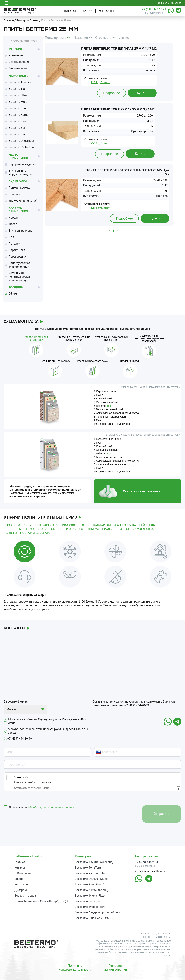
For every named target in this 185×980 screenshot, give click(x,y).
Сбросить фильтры (23, 41)
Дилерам (21, 890)
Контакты (106, 11)
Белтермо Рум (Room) (90, 884)
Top (109, 406)
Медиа (19, 879)
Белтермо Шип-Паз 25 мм (92, 918)
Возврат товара (25, 896)
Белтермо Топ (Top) (88, 868)
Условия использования (115, 968)
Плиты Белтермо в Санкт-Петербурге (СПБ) (43, 901)
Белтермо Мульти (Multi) (91, 879)
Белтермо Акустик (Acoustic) (94, 862)
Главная (20, 862)
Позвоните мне (154, 13)
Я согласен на (39, 807)
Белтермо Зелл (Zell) (89, 901)
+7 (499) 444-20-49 (154, 9)
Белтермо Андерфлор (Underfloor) (97, 912)
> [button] (117, 231)
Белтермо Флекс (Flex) (90, 896)
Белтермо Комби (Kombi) (92, 890)
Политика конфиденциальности (75, 968)
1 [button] (113, 231)
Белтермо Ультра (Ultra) (91, 873)
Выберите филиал (16, 702)
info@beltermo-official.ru (151, 871)
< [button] (110, 231)
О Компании (23, 873)
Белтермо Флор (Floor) (90, 907)
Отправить (161, 814)
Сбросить (124, 38)
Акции (88, 11)
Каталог (71, 11)
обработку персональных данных (51, 807)
